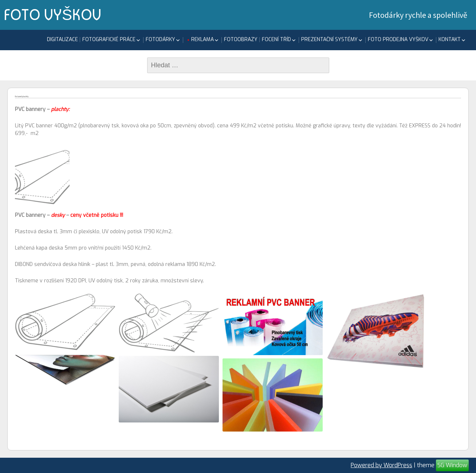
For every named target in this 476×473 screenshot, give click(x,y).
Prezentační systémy (329, 39)
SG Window (452, 465)
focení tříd (276, 39)
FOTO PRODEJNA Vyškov (398, 39)
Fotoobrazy (241, 39)
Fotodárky (160, 39)
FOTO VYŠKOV (52, 15)
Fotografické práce (109, 39)
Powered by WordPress (381, 465)
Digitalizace (62, 39)
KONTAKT (450, 39)
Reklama (202, 39)
